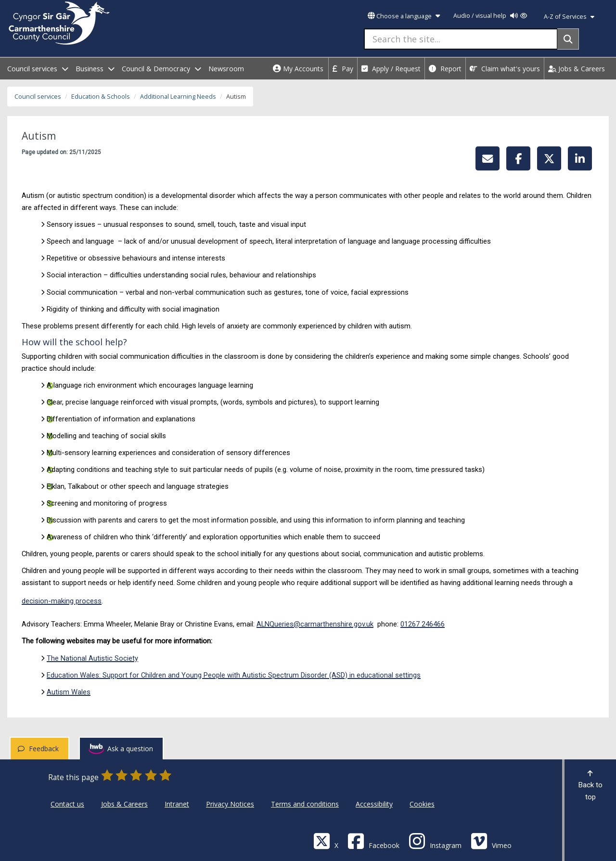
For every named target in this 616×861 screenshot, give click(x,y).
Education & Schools (101, 97)
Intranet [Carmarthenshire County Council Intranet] (177, 804)
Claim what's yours (505, 69)
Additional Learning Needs (178, 97)
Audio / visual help (490, 16)
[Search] (568, 39)
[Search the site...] (461, 39)
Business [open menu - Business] (95, 69)
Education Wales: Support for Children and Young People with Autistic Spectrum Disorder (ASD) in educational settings (234, 675)
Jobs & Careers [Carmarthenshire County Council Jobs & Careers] (124, 804)
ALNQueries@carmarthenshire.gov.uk (315, 624)
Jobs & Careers (577, 69)
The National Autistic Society (92, 658)
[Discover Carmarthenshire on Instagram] (435, 841)
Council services (38, 97)
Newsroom (226, 69)
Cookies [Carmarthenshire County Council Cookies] (422, 804)
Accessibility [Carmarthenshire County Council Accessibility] (374, 804)
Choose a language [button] (404, 16)
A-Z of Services (569, 17)
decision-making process (62, 601)
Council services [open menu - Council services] (38, 69)
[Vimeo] (491, 841)
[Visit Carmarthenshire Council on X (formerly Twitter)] (326, 841)
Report (445, 69)
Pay (343, 69)
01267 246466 (423, 624)
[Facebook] (373, 841)
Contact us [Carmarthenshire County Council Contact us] (67, 804)
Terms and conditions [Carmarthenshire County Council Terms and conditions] (305, 804)
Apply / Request (391, 69)
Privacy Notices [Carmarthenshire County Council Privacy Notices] (230, 804)
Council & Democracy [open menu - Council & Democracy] (161, 69)
